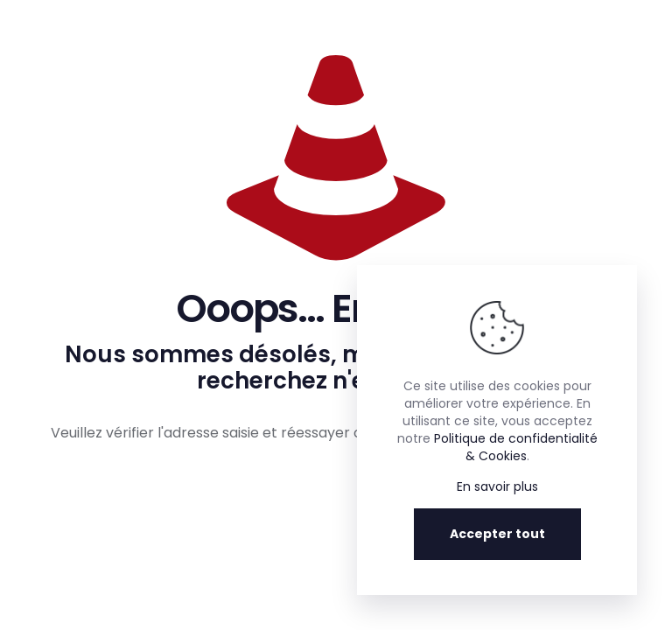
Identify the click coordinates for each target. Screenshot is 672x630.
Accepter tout (497, 534)
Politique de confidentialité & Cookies (516, 447)
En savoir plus (497, 486)
